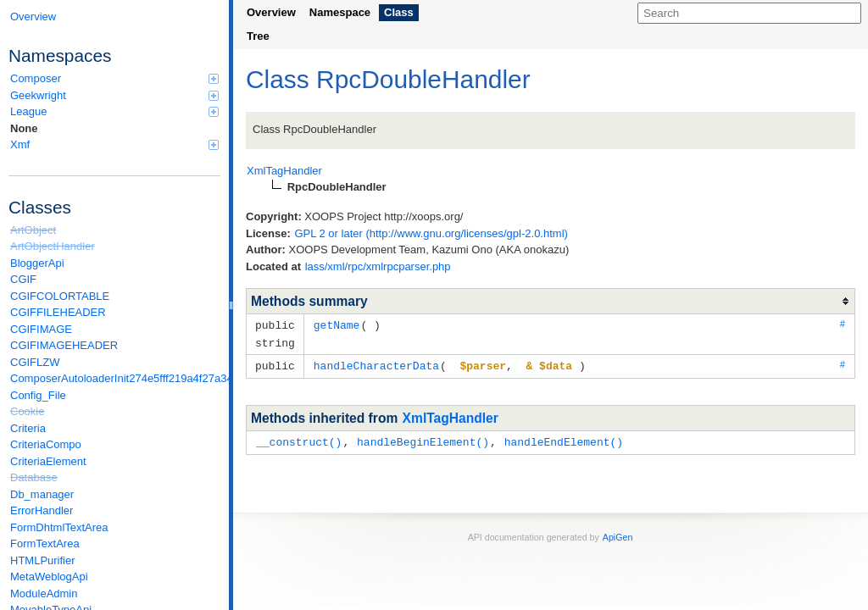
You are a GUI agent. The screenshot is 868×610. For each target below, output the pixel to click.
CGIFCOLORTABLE (60, 296)
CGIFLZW (35, 362)
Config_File (38, 395)
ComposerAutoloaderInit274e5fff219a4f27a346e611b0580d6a (115, 378)
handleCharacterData (376, 363)
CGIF (23, 279)
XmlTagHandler (451, 416)
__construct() (299, 439)
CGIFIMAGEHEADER (64, 345)
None (24, 128)
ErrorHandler (42, 510)
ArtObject (33, 230)
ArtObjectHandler (53, 246)
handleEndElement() (564, 439)
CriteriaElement (48, 461)
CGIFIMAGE (41, 329)
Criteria (28, 428)
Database (34, 477)
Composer (114, 78)
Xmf (114, 144)
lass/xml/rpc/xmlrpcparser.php (378, 266)
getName (337, 324)
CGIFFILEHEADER (58, 312)
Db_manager (42, 494)
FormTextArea (45, 543)
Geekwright (114, 95)
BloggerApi (37, 263)
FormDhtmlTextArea (59, 527)
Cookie (27, 411)
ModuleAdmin (44, 593)
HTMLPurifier (43, 560)
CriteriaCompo (46, 444)
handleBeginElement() (423, 439)
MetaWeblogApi (49, 577)
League (114, 111)
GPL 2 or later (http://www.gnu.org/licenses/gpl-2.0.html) (431, 233)
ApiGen (618, 534)
